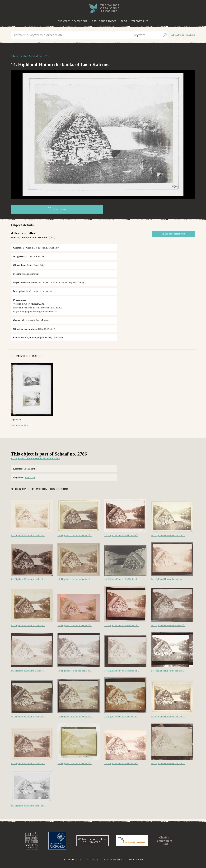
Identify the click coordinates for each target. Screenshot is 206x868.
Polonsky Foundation (132, 841)
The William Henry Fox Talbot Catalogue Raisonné (103, 8)
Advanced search (183, 35)
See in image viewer (21, 425)
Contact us (136, 860)
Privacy (93, 860)
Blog (124, 21)
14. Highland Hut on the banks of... (28, 535)
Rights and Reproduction (174, 234)
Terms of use (113, 860)
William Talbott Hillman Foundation (93, 841)
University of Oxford (57, 841)
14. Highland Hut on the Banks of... (122, 579)
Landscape (30, 477)
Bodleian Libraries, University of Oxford (32, 841)
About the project (104, 21)
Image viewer (57, 209)
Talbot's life (140, 21)
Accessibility (72, 860)
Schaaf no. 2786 (40, 56)
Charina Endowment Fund (165, 841)
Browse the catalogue (73, 21)
